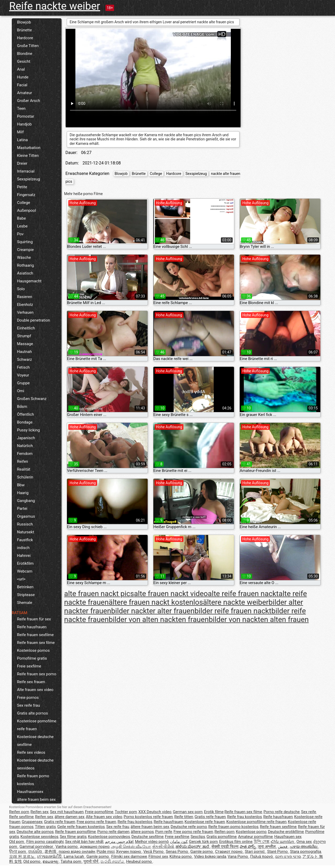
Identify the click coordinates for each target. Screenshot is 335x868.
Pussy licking (28, 430)
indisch (23, 548)
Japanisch (26, 438)
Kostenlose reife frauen (205, 822)
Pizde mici (106, 852)
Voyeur (23, 375)
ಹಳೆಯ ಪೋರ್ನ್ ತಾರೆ (193, 847)
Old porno (32, 861)
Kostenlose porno (251, 832)
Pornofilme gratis (32, 658)
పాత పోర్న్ (248, 847)
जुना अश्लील (267, 847)
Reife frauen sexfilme (35, 635)
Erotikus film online (236, 842)
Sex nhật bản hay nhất (84, 842)
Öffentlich (26, 414)
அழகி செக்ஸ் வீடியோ (131, 847)
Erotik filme (214, 812)
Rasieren (25, 297)
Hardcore (25, 38)
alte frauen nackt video (171, 594)
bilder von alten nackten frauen (159, 619)
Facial (22, 85)
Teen (21, 109)
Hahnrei (24, 556)
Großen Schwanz (32, 399)
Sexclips (198, 837)
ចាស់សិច (36, 852)
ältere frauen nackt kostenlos (156, 602)
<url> (21, 579)
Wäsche (24, 258)
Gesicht (24, 61)
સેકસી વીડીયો (163, 847)
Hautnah (24, 352)
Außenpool (26, 210)
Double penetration (33, 320)
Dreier (22, 163)
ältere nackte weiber (236, 602)
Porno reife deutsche (282, 812)
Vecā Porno (154, 852)
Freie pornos (28, 698)
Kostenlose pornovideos (109, 837)
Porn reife (164, 832)
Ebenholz (25, 305)
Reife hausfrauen (32, 627)
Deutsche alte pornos (35, 832)
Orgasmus (26, 516)
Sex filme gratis (73, 837)
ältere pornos (142, 832)
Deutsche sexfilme (147, 837)
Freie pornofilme (99, 812)
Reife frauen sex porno (37, 674)
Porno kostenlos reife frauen (148, 817)
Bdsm (22, 407)
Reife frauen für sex (34, 619)
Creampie (25, 250)
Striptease (26, 595)
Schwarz (24, 359)
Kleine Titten (28, 156)
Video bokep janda (210, 856)
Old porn (17, 842)
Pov (20, 234)
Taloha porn (71, 861)
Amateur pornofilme (256, 837)
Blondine (25, 54)
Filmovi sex (158, 856)
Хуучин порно (129, 852)
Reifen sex (40, 812)
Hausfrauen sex (288, 837)
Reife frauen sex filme (36, 643)
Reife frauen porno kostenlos (33, 780)
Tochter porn (126, 812)
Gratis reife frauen (210, 817)
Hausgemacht (29, 281)
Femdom (25, 454)
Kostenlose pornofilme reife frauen (37, 725)
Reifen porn (19, 812)
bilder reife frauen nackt (233, 611)
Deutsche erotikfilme (286, 832)
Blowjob (24, 22)
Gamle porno (202, 852)
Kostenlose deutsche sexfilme (35, 741)
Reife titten (184, 817)
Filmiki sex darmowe (129, 856)
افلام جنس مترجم (119, 842)
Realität (24, 469)
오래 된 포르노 (22, 856)
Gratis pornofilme (222, 837)
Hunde (23, 77)
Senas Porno (177, 852)
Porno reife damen (113, 832)
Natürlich (25, 446)
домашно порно (95, 847)
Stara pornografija (306, 852)
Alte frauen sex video (35, 690)
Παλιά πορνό (262, 856)
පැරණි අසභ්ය (113, 861)
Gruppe (23, 383)
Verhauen (25, 312)
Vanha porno (67, 847)
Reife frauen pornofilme (75, 832)
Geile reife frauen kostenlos (81, 827)
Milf (20, 132)
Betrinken (25, 587)
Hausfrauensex (30, 792)
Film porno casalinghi (45, 842)
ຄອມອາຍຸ (51, 861)
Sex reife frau (29, 705)
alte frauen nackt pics (99, 594)
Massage (25, 344)
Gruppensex (32, 822)
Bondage (25, 422)
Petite (22, 187)
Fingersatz (26, 195)
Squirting (25, 242)
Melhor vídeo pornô (152, 842)
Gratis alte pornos (32, 713)
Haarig (23, 493)
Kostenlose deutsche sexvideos (35, 764)
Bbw (21, 485)
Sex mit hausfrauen (67, 812)
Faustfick (25, 540)
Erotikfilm (25, 563)
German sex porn (188, 812)
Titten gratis (45, 827)
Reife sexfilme (21, 817)
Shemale (25, 603)
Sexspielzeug (29, 179)
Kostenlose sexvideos (39, 837)
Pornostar (26, 116)
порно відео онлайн (77, 852)
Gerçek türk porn (203, 842)
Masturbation (29, 148)
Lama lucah (74, 856)
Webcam (25, 571)
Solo (21, 289)
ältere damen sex (69, 817)
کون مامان (179, 842)
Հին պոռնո (283, 842)
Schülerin (25, 477)
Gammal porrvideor (37, 847)
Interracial (26, 171)
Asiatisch (25, 273)
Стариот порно (229, 852)
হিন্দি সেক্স (262, 842)
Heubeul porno (139, 861)
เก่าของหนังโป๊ (50, 856)
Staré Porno (278, 852)
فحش (283, 847)
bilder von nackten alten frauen (259, 619)
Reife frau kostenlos (245, 817)
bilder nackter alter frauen (153, 611)
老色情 (51, 852)
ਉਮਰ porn (18, 852)
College (24, 203)
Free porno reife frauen (96, 822)
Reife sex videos (31, 752)
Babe (21, 218)
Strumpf (24, 336)
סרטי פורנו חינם (288, 856)
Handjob (24, 124)
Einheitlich (26, 328)
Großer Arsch (29, 101)
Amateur (24, 93)
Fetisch (23, 367)
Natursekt (26, 532)
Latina (22, 140)
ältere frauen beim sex (36, 800)
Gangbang (26, 501)
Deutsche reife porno (189, 827)
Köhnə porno (181, 856)
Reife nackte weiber (55, 6)
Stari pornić (255, 852)
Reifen (23, 461)
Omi (21, 391)
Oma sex (304, 842)
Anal (21, 69)
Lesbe (22, 226)
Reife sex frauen (31, 682)
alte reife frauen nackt (243, 594)
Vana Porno (238, 856)
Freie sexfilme (29, 666)
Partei (22, 509)
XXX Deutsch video (155, 812)
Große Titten (28, 46)
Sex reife (309, 812)
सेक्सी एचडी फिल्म (225, 847)
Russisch (25, 524)
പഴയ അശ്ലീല (304, 847)
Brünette (24, 30)
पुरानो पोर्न (91, 861)
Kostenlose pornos (33, 650)
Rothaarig (25, 265)
